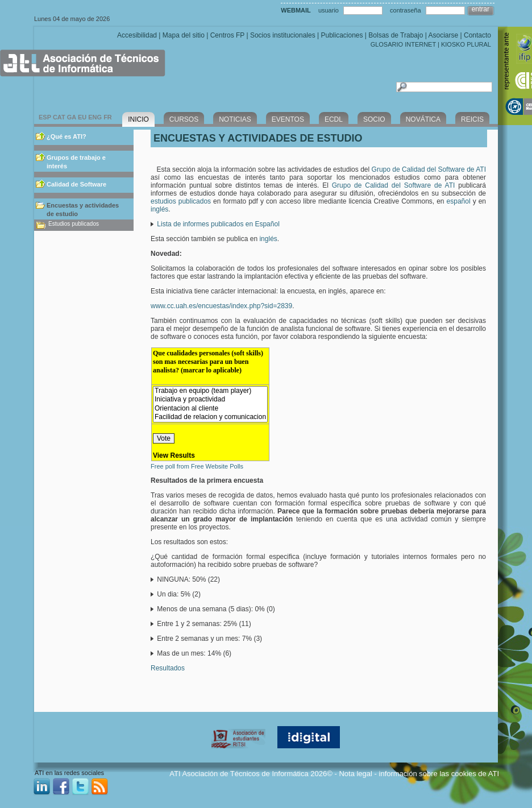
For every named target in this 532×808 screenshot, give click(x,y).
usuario (329, 10)
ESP (45, 117)
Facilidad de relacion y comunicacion (210, 417)
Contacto (477, 35)
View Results (174, 455)
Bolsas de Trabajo (396, 35)
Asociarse (443, 35)
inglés (159, 209)
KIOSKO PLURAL (466, 44)
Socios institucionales (283, 35)
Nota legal (356, 774)
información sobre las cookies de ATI (439, 774)
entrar (481, 9)
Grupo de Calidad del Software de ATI (429, 169)
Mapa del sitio (184, 35)
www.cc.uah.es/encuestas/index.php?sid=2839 (221, 306)
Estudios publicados (74, 224)
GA (72, 117)
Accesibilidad (137, 35)
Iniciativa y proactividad (210, 399)
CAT (59, 117)
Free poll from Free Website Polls (197, 466)
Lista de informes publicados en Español (218, 224)
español (459, 201)
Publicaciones (342, 35)
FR (108, 117)
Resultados (168, 668)
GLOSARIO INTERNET (403, 44)
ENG (95, 117)
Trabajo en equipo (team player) (210, 391)
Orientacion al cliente (210, 409)
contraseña (405, 10)
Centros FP (227, 35)
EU (82, 117)
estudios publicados (181, 201)
